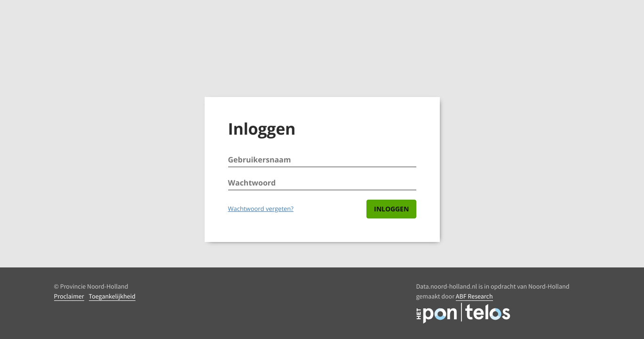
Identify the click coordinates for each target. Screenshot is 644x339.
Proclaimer (69, 296)
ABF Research (474, 296)
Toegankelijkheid (112, 296)
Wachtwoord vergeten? (261, 209)
